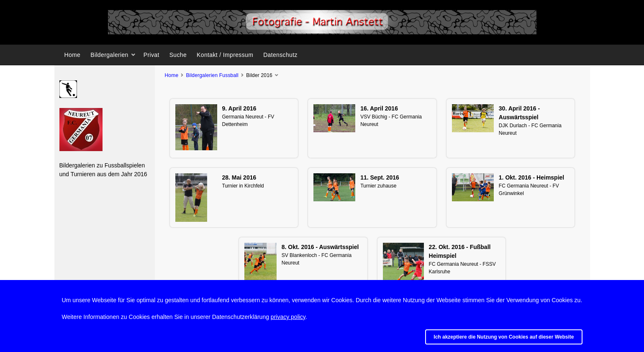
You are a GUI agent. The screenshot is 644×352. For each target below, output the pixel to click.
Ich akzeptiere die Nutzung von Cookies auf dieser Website (504, 337)
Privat (151, 55)
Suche (178, 55)
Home (73, 55)
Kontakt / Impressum (225, 55)
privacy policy (288, 317)
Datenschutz (280, 55)
